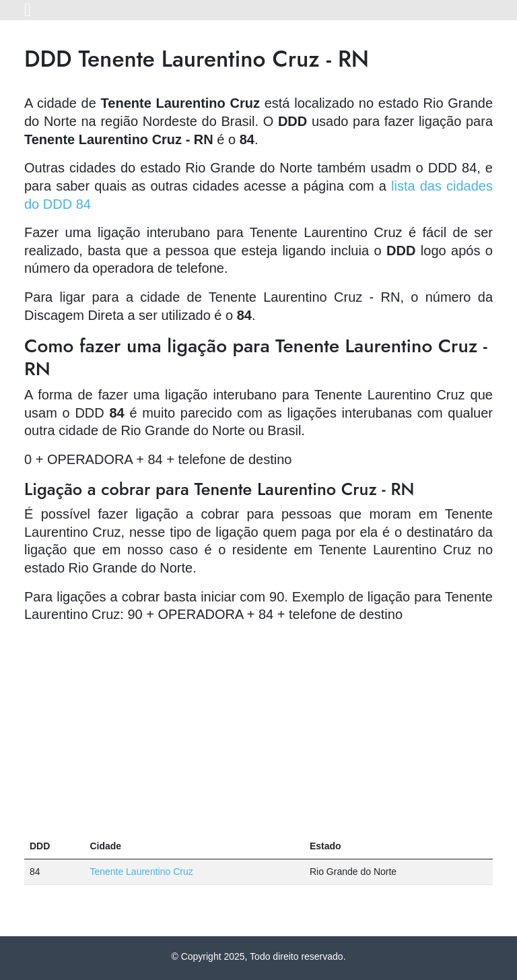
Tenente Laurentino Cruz (141, 872)
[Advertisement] (258, 729)
